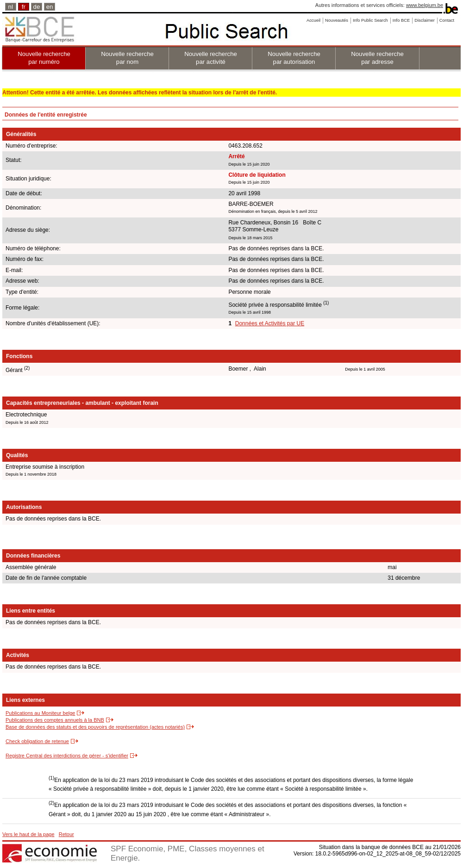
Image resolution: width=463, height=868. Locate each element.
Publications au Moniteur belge (40, 713)
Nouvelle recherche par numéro (44, 58)
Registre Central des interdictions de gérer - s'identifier (67, 756)
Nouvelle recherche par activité (211, 58)
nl (11, 7)
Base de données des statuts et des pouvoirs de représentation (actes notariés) (95, 727)
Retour (66, 834)
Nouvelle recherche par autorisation (294, 58)
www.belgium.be (425, 5)
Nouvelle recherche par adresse (377, 58)
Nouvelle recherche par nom (127, 58)
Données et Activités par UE (270, 323)
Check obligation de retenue (37, 741)
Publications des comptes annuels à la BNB (55, 720)
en (50, 7)
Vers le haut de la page (28, 834)
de (37, 7)
